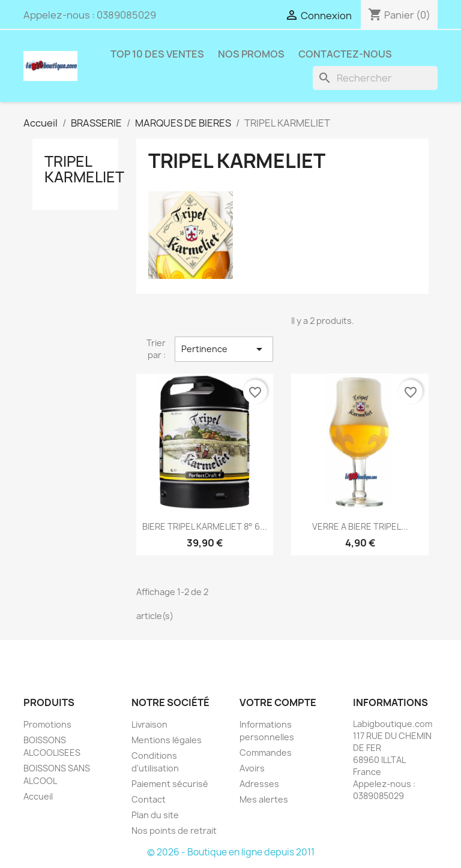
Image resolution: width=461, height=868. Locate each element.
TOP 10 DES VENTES (157, 54)
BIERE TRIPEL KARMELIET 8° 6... (205, 526)
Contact (149, 799)
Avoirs (252, 768)
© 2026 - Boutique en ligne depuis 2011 (231, 852)
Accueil (38, 796)
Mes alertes (264, 799)
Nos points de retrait (174, 831)
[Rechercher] (375, 78)
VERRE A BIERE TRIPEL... (360, 526)
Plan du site (155, 815)
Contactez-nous (345, 54)
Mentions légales (167, 740)
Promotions (47, 724)
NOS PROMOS (251, 54)
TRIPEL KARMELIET (84, 169)
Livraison (149, 724)
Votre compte (278, 702)
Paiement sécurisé (170, 784)
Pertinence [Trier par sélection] (224, 349)
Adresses (259, 784)
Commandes (266, 753)
